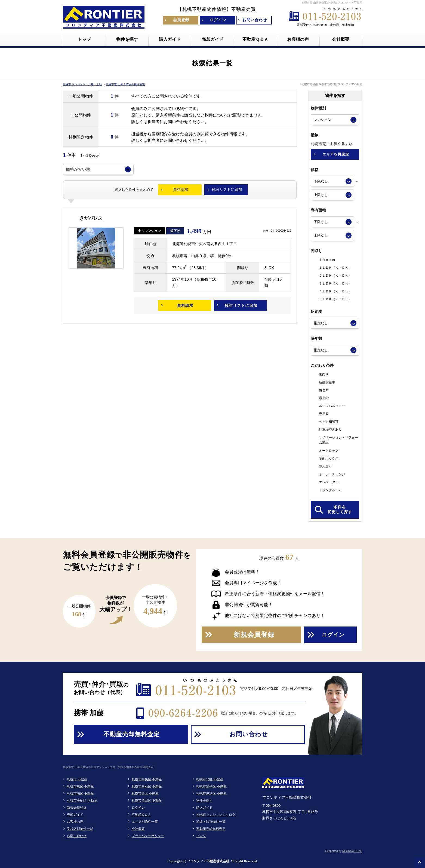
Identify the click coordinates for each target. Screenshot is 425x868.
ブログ (201, 836)
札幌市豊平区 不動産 (211, 786)
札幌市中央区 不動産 (147, 779)
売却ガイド (75, 815)
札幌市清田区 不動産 (147, 800)
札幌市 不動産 (77, 779)
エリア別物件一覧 (145, 822)
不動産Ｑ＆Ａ (141, 815)
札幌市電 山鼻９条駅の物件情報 (125, 84)
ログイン (138, 808)
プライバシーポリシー (148, 836)
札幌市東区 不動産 (80, 786)
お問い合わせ (77, 836)
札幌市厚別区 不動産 (211, 793)
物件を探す (204, 800)
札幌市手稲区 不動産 (82, 800)
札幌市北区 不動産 (210, 779)
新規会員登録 (77, 808)
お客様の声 (75, 822)
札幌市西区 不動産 (145, 793)
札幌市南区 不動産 (80, 793)
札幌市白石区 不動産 (147, 786)
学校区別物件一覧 (80, 829)
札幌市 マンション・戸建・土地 (82, 84)
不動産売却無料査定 (211, 829)
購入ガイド (204, 808)
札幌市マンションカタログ (216, 815)
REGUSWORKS (352, 851)
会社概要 (138, 829)
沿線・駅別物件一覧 (211, 822)
